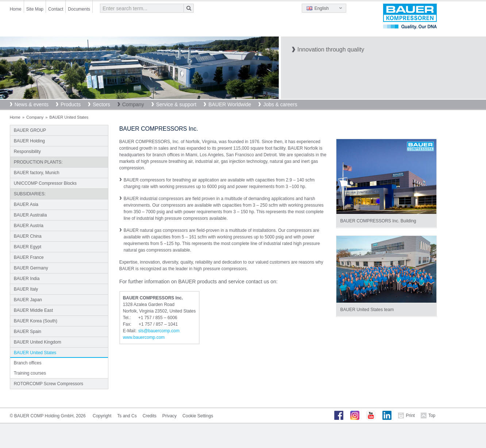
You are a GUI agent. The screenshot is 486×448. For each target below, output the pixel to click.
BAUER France (29, 257)
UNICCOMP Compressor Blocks (45, 183)
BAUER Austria (29, 226)
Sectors (101, 104)
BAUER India (27, 279)
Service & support (176, 104)
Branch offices (28, 363)
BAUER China (28, 236)
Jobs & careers (280, 104)
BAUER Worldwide (230, 104)
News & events (32, 104)
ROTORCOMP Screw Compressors (49, 384)
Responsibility (27, 152)
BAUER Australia (30, 215)
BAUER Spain (28, 332)
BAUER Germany (31, 268)
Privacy (169, 416)
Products (71, 104)
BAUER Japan (28, 300)
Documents (79, 9)
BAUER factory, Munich (37, 173)
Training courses (30, 373)
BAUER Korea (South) (36, 321)
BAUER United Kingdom (38, 342)
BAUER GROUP (30, 130)
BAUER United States (35, 353)
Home (16, 9)
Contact (56, 9)
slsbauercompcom (159, 331)
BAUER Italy (26, 289)
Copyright (102, 416)
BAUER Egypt (28, 247)
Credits (150, 416)
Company (133, 104)
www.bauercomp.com (144, 337)
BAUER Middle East (33, 310)
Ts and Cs (127, 416)
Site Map (35, 9)
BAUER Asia (26, 204)
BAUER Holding (29, 141)
